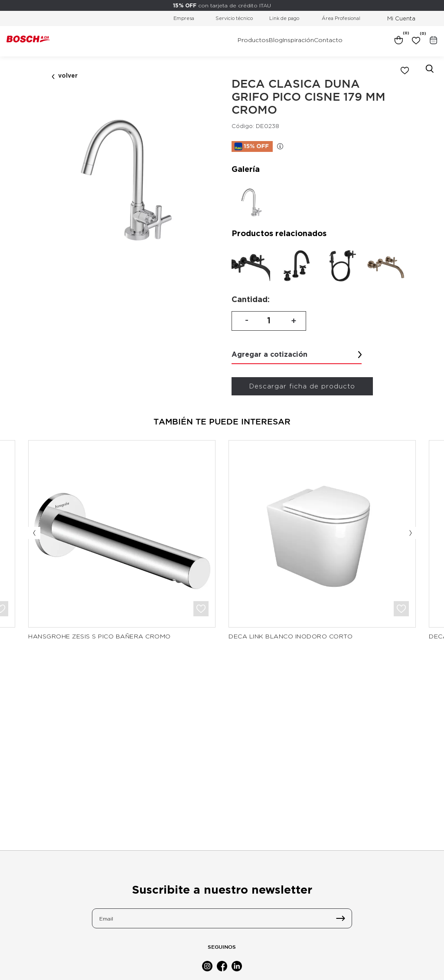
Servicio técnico (234, 18)
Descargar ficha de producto (302, 386)
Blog (276, 40)
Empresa (184, 18)
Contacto (328, 40)
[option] (124, 178)
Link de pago (284, 18)
